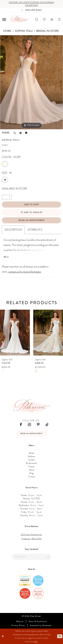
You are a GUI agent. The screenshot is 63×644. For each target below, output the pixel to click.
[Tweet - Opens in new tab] (15, 133)
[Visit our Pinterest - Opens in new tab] (38, 424)
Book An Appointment (32, 220)
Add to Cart (32, 204)
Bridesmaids (32, 463)
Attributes (35, 230)
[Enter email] (32, 557)
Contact (32, 477)
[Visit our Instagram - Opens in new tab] (29, 424)
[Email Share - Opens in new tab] (26, 133)
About (32, 470)
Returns (20, 621)
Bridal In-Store (48, 31)
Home (7, 31)
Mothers (32, 457)
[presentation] (15, 333)
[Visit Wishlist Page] (44, 19)
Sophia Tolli (24, 31)
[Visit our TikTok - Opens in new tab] (47, 424)
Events (32, 467)
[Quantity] (7, 197)
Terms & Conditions (38, 621)
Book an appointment (32, 433)
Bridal (32, 453)
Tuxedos (32, 460)
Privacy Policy (18, 625)
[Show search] (37, 19)
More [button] (6, 257)
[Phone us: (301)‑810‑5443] (32, 10)
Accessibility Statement (41, 625)
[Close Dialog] (3, 636)
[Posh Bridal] (20, 19)
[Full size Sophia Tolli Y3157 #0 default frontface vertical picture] (32, 82)
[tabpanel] (32, 82)
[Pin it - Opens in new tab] (20, 133)
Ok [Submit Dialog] (60, 636)
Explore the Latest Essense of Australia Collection (32, 4)
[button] (4, 19)
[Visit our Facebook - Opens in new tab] (21, 424)
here (36, 641)
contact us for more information (25, 272)
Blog (31, 473)
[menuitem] (4, 19)
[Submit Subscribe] (48, 557)
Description (13, 230)
